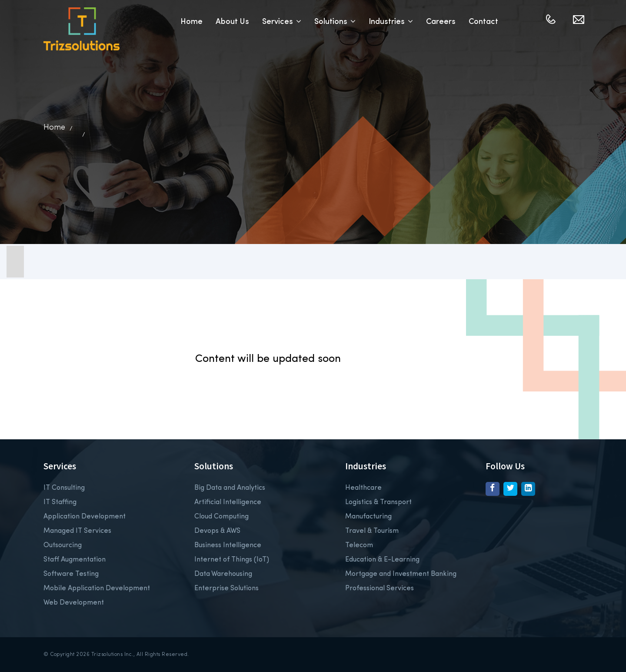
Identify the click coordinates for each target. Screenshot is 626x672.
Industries (391, 22)
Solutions (335, 22)
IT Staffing (60, 502)
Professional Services (380, 588)
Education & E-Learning (382, 560)
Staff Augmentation (75, 560)
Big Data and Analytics (230, 488)
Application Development (85, 517)
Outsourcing (63, 545)
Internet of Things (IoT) (232, 560)
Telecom (359, 545)
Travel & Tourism (372, 531)
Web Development (74, 603)
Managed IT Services (77, 531)
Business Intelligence (228, 545)
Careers (441, 22)
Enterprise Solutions (226, 588)
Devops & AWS (217, 531)
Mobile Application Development (97, 588)
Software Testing (71, 574)
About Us (232, 22)
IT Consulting (64, 488)
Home (191, 22)
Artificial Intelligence (228, 502)
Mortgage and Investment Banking (401, 574)
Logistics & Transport (378, 502)
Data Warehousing (223, 574)
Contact (483, 22)
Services (282, 22)
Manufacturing (368, 517)
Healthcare (363, 488)
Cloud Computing (221, 517)
